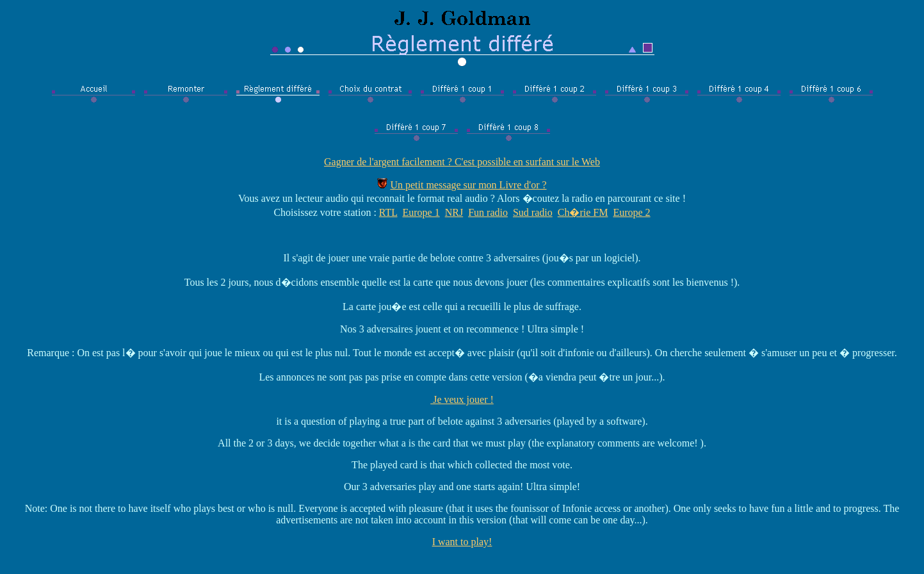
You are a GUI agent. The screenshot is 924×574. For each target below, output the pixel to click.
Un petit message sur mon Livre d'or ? (468, 185)
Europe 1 (421, 212)
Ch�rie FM (583, 212)
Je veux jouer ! (462, 399)
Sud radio (533, 212)
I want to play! (462, 542)
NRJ (454, 212)
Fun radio (488, 212)
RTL (388, 212)
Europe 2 (631, 212)
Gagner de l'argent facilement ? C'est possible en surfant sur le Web (462, 162)
